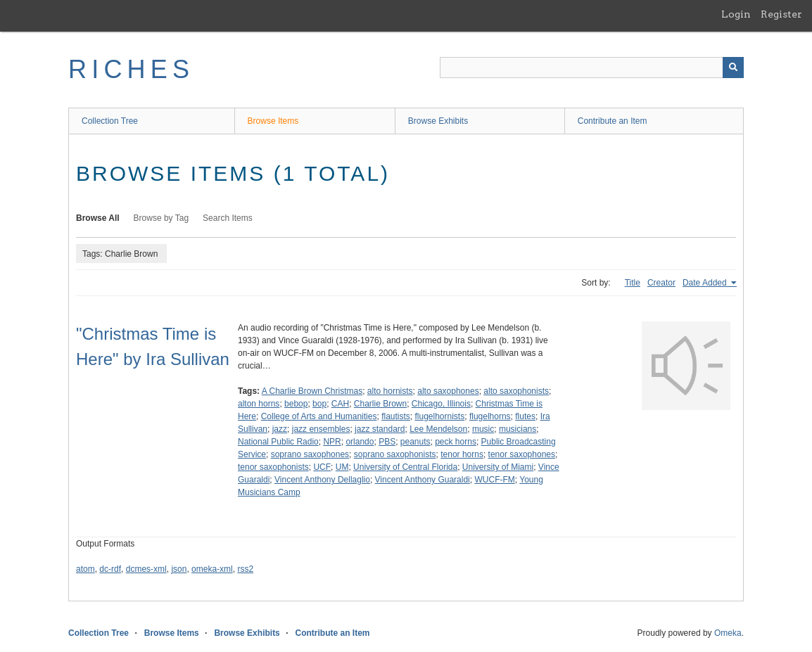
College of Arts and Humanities (319, 416)
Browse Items (273, 121)
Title (633, 283)
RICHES (131, 69)
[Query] (592, 68)
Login (736, 14)
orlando (360, 442)
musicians (518, 429)
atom (85, 569)
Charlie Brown (380, 404)
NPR (332, 442)
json (179, 569)
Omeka (728, 633)
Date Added (706, 283)
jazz (280, 429)
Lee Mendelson (438, 429)
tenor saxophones (522, 454)
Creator (661, 283)
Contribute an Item (613, 121)
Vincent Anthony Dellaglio (322, 480)
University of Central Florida (405, 467)
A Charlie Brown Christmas (312, 391)
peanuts (415, 442)
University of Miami (498, 467)
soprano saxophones (310, 454)
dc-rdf (110, 569)
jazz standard (380, 429)
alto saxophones (448, 391)
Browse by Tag (161, 218)
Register (781, 14)
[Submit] (733, 68)
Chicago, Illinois (441, 404)
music (483, 429)
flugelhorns (490, 416)
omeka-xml (212, 569)
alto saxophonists (516, 391)
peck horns (456, 442)
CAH (340, 404)
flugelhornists (439, 416)
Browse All (98, 218)
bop (319, 404)
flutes (525, 416)
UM (342, 467)
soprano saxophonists (395, 454)
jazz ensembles (321, 429)
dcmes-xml (146, 569)
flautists (396, 416)
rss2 (245, 569)
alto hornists (390, 391)
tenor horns (462, 454)
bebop (296, 404)
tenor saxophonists (273, 467)
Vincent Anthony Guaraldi (423, 480)
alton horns (259, 404)
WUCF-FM (494, 480)
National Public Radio (278, 442)
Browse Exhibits (438, 121)
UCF (322, 467)
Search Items (228, 218)
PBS (387, 442)
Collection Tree (110, 121)
